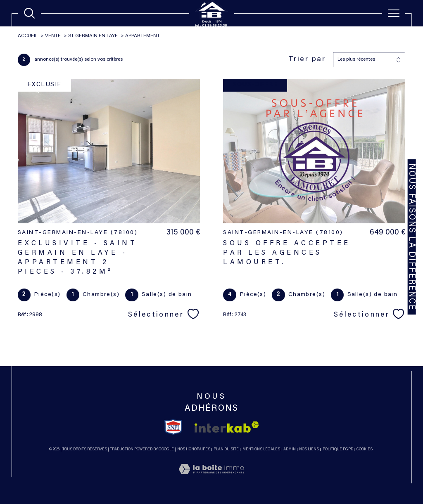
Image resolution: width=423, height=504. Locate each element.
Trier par (307, 59)
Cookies (365, 449)
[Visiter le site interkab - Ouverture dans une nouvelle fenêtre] (227, 427)
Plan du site (226, 449)
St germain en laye (93, 36)
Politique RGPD (338, 449)
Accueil (28, 36)
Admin (290, 449)
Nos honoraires (194, 449)
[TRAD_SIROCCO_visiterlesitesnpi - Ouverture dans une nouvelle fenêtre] (173, 427)
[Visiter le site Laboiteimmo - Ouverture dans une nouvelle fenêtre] (211, 479)
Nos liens (309, 449)
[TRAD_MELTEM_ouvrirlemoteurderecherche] (29, 13)
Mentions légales (261, 449)
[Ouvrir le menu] (394, 13)
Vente (53, 36)
